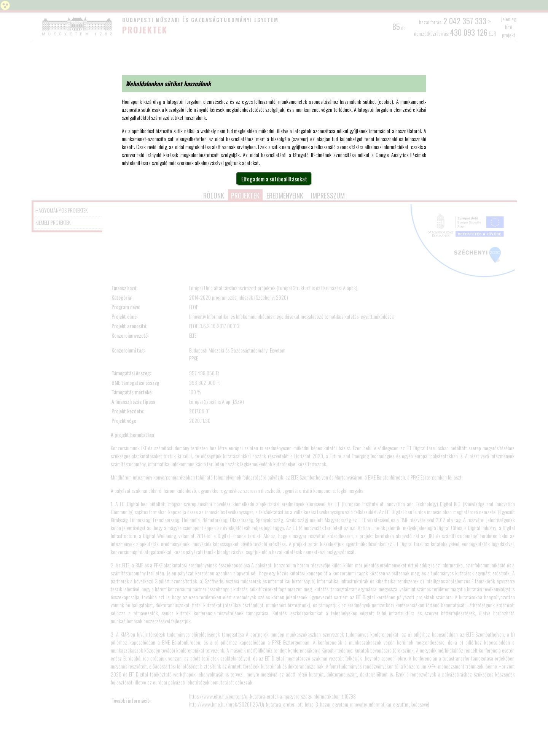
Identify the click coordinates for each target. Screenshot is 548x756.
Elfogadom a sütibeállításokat (274, 179)
